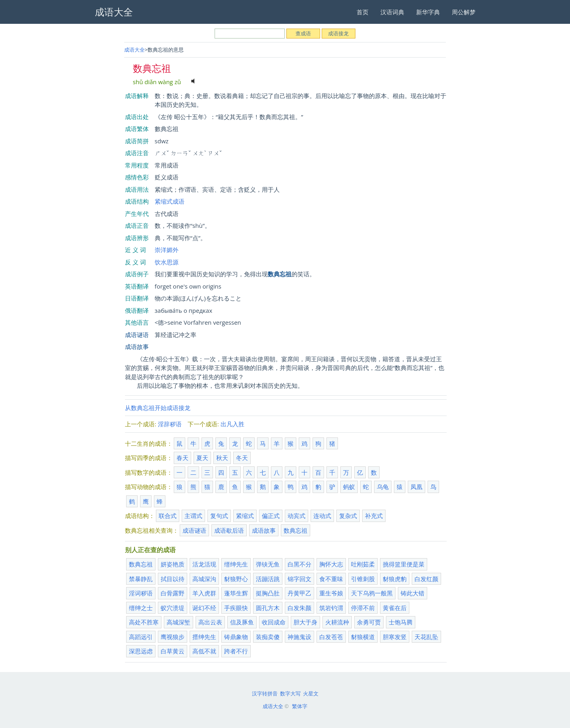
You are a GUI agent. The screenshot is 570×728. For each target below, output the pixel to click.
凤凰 (416, 487)
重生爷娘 (331, 593)
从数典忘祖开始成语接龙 (158, 408)
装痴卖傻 (268, 637)
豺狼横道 (363, 637)
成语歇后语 (229, 530)
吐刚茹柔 (363, 564)
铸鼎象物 (236, 637)
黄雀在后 (395, 608)
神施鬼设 (299, 637)
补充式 (374, 516)
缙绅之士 (141, 608)
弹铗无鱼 (268, 564)
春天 (182, 458)
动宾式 (297, 516)
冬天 (242, 458)
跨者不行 (236, 651)
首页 (363, 12)
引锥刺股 (363, 579)
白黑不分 (299, 564)
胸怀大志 (331, 564)
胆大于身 (305, 622)
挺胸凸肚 (268, 593)
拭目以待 (173, 579)
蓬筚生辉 (236, 593)
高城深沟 (204, 579)
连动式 (322, 516)
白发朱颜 (299, 608)
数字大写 (290, 693)
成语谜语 (137, 335)
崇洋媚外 (167, 250)
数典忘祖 (296, 530)
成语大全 (134, 50)
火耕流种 (337, 622)
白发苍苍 (331, 637)
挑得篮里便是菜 (404, 564)
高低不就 (204, 651)
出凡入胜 (232, 424)
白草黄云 (173, 651)
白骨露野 (173, 593)
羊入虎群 (204, 593)
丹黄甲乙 (299, 593)
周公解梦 (464, 12)
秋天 (222, 458)
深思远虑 (141, 651)
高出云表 (210, 622)
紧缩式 (245, 516)
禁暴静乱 (141, 579)
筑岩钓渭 (331, 608)
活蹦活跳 (268, 579)
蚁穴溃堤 (173, 608)
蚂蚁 (349, 487)
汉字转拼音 (265, 693)
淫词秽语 (141, 593)
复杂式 (348, 516)
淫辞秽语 (170, 424)
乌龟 (383, 487)
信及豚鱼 (242, 622)
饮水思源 (167, 262)
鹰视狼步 (173, 637)
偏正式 (271, 516)
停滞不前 (363, 608)
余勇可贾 (369, 622)
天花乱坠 (426, 637)
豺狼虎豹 (395, 579)
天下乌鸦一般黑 (372, 593)
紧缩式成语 (170, 201)
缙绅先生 (236, 564)
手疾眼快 (236, 608)
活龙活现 (204, 564)
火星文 (311, 693)
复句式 (219, 516)
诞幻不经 (204, 608)
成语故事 (137, 347)
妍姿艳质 (173, 564)
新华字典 (428, 12)
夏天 (202, 458)
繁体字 (300, 706)
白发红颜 (426, 579)
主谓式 (193, 516)
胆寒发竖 (395, 637)
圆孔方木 (268, 608)
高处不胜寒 (144, 622)
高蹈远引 (141, 637)
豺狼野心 (236, 579)
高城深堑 (178, 622)
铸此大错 (413, 593)
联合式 (168, 516)
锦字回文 (299, 579)
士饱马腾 (401, 622)
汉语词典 (392, 12)
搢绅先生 (204, 637)
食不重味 (331, 579)
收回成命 (274, 622)
